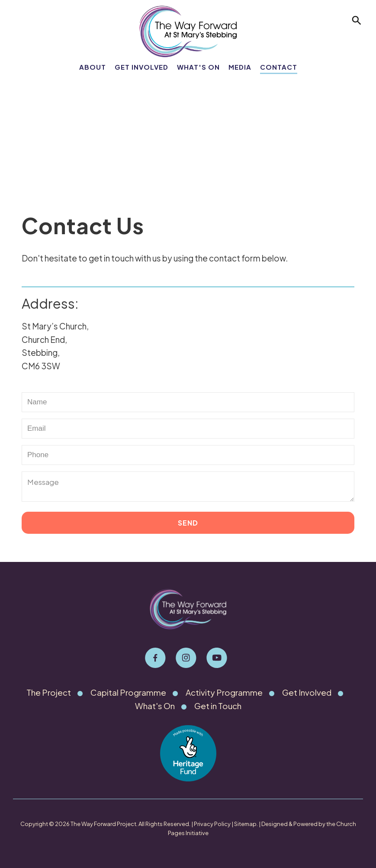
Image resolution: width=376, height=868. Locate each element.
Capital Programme (128, 692)
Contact (279, 67)
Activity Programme (225, 692)
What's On (198, 67)
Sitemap (245, 824)
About (93, 67)
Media (240, 67)
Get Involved (141, 67)
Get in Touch (218, 706)
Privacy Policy (212, 824)
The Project (48, 692)
